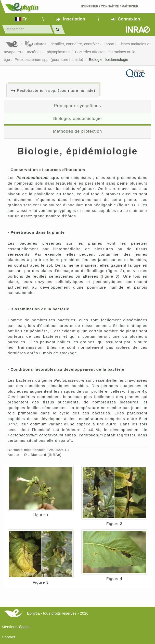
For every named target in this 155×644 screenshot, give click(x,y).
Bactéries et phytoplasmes (48, 52)
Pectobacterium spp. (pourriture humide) (50, 59)
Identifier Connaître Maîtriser (110, 6)
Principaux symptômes (77, 106)
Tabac (109, 44)
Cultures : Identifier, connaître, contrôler (62, 44)
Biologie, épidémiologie (109, 59)
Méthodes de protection (77, 131)
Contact (8, 637)
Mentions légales (16, 627)
